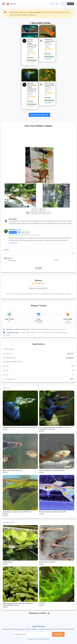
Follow (13, 232)
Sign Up (71, 4)
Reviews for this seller (39, 288)
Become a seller (38, 613)
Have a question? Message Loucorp (39, 213)
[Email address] (32, 634)
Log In (63, 4)
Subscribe (58, 634)
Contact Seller (24, 232)
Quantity (6, 250)
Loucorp (18, 229)
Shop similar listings (39, 115)
